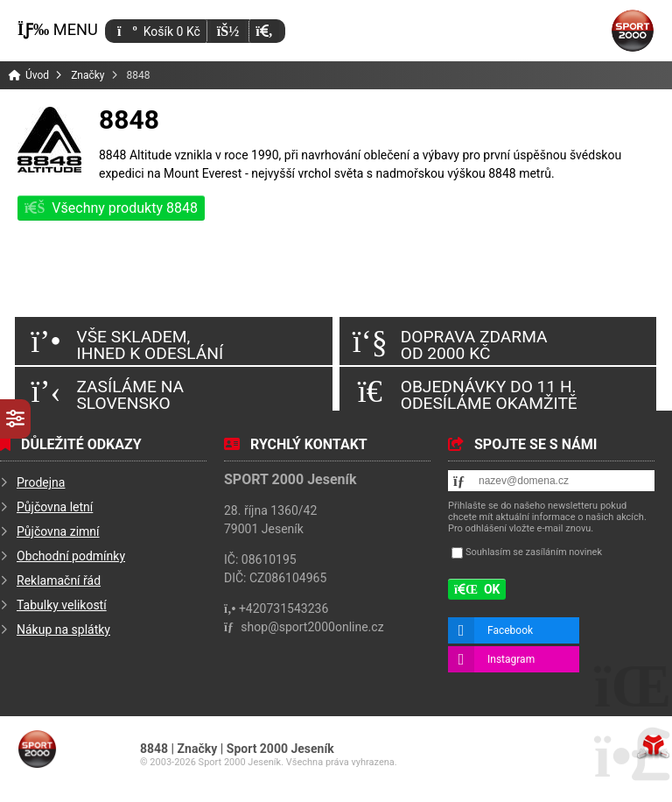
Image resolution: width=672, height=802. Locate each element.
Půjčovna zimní (58, 531)
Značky (87, 75)
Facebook (510, 630)
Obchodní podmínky (71, 556)
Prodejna (41, 482)
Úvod (633, 31)
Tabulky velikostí (62, 605)
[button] (264, 31)
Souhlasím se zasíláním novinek (534, 552)
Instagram (511, 659)
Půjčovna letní (55, 507)
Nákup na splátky (63, 630)
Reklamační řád (59, 580)
